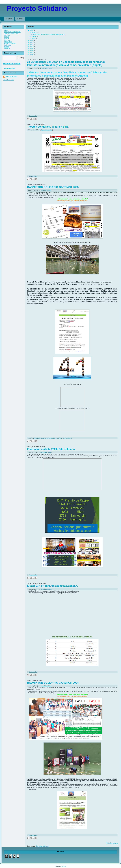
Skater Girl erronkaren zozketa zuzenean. (53, 586)
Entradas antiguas (112, 843)
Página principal (10, 68)
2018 (32, 51)
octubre (34, 33)
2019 (32, 49)
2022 (32, 45)
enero (34, 39)
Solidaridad (8, 45)
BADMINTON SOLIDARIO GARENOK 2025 (53, 187)
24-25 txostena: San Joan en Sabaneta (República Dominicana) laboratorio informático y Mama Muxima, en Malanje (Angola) (66, 63)
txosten (7, 47)
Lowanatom (8, 42)
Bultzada (9, 19)
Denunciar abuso (12, 64)
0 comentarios (33, 116)
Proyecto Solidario (37, 8)
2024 (32, 41)
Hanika (6, 37)
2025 (32, 31)
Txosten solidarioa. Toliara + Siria (48, 127)
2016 (32, 55)
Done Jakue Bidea (11, 77)
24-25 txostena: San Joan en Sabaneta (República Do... (49, 35)
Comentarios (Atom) (42, 846)
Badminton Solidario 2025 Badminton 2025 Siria (12, 33)
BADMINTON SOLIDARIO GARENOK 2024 (53, 683)
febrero (34, 37)
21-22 (6, 30)
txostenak (7, 48)
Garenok (20, 19)
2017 (32, 53)
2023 (32, 43)
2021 (32, 47)
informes (7, 40)
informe (7, 38)
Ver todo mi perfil (9, 80)
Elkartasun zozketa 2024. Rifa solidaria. (51, 449)
